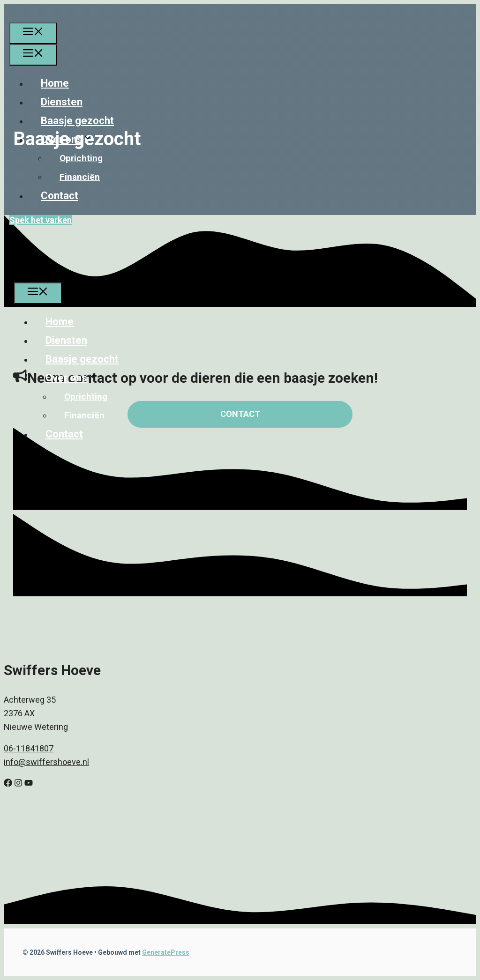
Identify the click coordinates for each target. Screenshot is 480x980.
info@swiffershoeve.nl (46, 762)
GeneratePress (166, 952)
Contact (60, 196)
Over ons (73, 139)
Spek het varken (41, 220)
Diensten (62, 102)
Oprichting (81, 158)
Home (55, 83)
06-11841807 (29, 748)
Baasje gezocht (77, 121)
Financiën (80, 177)
